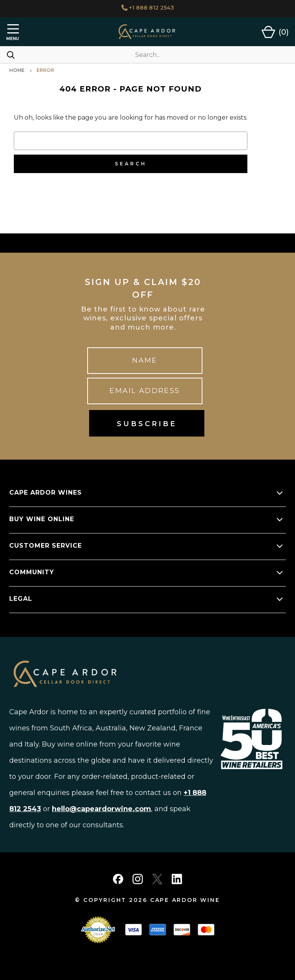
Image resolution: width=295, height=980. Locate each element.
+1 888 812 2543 (148, 8)
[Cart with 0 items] (275, 32)
